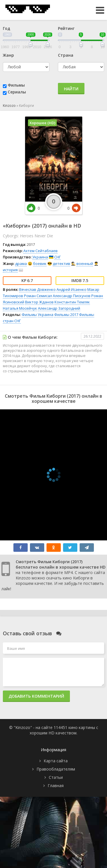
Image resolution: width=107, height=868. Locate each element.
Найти (71, 89)
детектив (61, 264)
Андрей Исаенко (71, 289)
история (10, 270)
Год (7, 28)
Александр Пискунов (72, 296)
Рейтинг (66, 28)
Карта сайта (56, 761)
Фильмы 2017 (66, 314)
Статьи (56, 777)
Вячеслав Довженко (37, 289)
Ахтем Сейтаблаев (41, 251)
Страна (66, 55)
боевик (40, 264)
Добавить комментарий (36, 696)
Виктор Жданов (39, 302)
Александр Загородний (59, 308)
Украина (40, 257)
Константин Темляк (72, 302)
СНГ (57, 257)
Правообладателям (56, 769)
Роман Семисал (38, 296)
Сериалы (17, 92)
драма (21, 264)
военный (85, 264)
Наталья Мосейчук (20, 308)
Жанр (8, 55)
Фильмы (16, 85)
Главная (56, 786)
